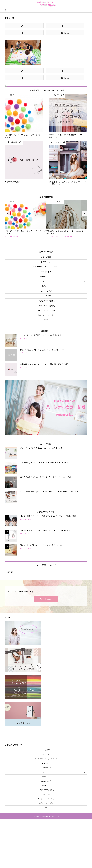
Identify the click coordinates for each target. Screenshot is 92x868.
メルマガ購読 (46, 257)
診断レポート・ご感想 (46, 315)
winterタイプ (46, 296)
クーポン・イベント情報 (46, 311)
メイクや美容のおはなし (46, 301)
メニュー (46, 281)
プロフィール (46, 262)
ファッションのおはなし (46, 306)
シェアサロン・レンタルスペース (46, 267)
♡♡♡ (46, 320)
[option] (26, 219)
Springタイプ (46, 272)
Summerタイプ (46, 277)
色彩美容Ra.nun (46, 599)
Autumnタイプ (46, 291)
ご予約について (46, 286)
